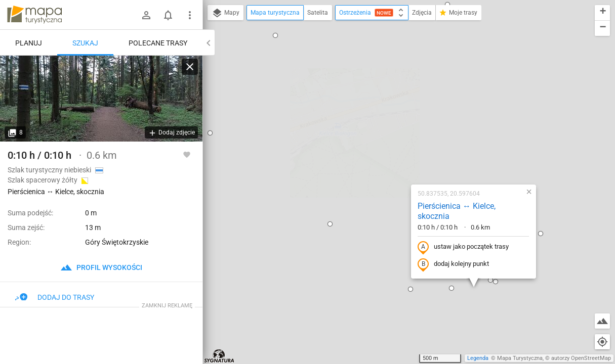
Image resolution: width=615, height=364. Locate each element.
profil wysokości (101, 267)
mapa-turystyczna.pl (34, 15)
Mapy (225, 13)
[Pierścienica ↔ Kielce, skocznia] (101, 99)
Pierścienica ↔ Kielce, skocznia (390, 102)
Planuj (29, 43)
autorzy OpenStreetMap (581, 358)
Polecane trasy (158, 43)
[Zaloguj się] (146, 15)
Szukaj (85, 43)
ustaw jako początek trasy (396, 138)
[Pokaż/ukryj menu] (190, 15)
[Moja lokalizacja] (602, 342)
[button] (344, 179)
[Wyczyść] (190, 67)
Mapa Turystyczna (520, 358)
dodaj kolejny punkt (386, 155)
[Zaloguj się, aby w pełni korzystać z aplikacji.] (187, 154)
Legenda (478, 358)
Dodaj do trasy (55, 297)
